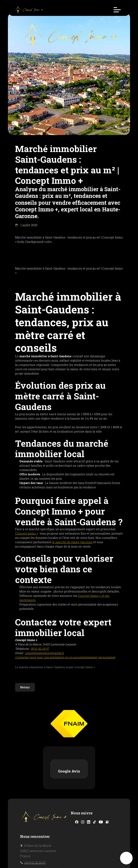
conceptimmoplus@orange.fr (44, 826)
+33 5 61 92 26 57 (35, 820)
